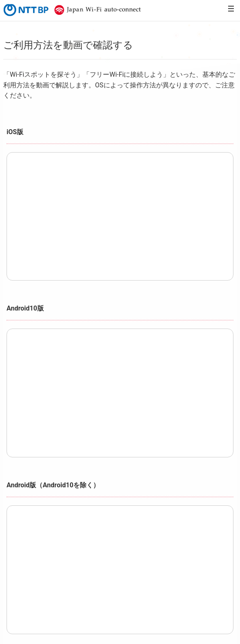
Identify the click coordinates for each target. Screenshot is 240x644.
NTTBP (25, 10)
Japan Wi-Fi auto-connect (96, 10)
